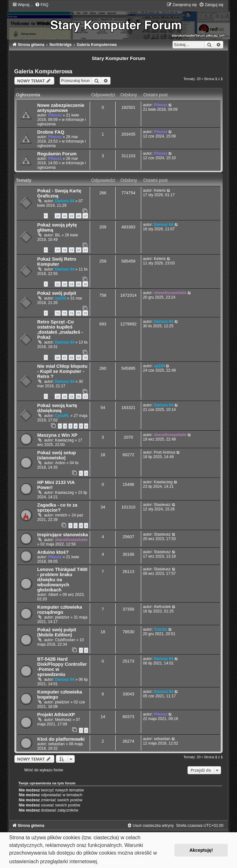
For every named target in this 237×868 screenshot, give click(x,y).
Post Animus (165, 452)
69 (79, 357)
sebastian (57, 744)
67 (65, 357)
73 (65, 313)
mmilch (61, 515)
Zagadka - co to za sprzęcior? (57, 508)
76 (85, 313)
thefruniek (162, 607)
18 (65, 250)
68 (72, 357)
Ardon (60, 463)
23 (57, 216)
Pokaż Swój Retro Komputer (57, 262)
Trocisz (161, 629)
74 (72, 313)
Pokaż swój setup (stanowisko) (57, 455)
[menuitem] (42, 5)
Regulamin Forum (57, 154)
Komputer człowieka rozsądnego (60, 610)
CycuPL (62, 416)
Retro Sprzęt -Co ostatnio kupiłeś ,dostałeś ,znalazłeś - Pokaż (60, 330)
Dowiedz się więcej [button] (122, 861)
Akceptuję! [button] (201, 850)
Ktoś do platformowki (61, 739)
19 (72, 250)
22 (57, 284)
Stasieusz (162, 505)
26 (79, 216)
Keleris (160, 190)
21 (85, 250)
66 (57, 357)
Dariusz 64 (65, 201)
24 (65, 216)
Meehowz (63, 720)
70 (85, 357)
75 (79, 313)
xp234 (60, 298)
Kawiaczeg (64, 440)
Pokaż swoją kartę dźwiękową (57, 408)
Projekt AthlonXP (56, 715)
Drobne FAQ (51, 132)
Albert (53, 595)
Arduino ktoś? (53, 552)
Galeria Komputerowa (43, 71)
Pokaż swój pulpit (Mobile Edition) (57, 632)
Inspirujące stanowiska (63, 535)
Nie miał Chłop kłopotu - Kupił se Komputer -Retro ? (62, 371)
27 (85, 216)
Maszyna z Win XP (57, 435)
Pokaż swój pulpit (57, 293)
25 (72, 216)
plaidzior (62, 617)
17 (57, 250)
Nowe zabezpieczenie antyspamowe (61, 108)
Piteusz (55, 115)
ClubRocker (65, 640)
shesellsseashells (170, 293)
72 (57, 313)
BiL (58, 235)
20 (79, 250)
